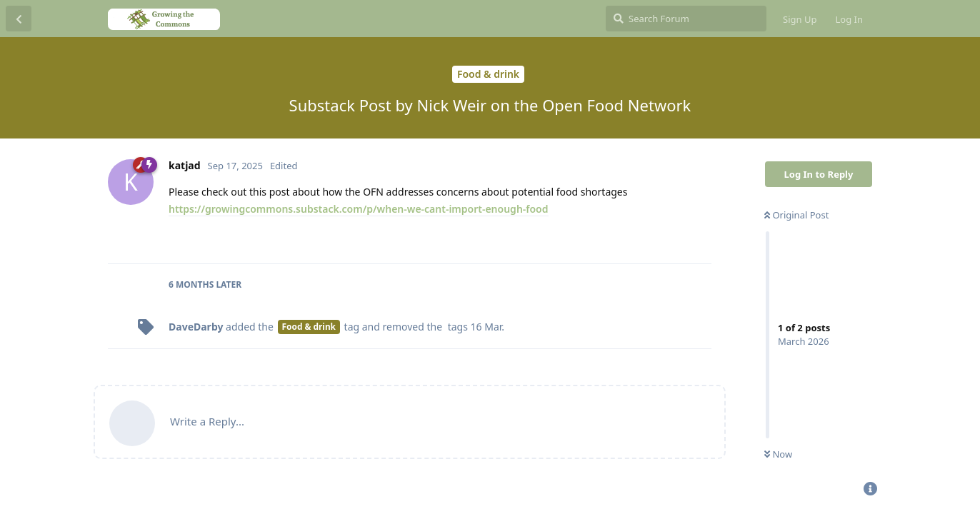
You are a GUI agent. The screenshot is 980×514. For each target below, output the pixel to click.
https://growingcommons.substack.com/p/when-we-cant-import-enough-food (359, 209)
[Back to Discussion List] (19, 19)
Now (778, 454)
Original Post (796, 215)
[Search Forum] (686, 19)
